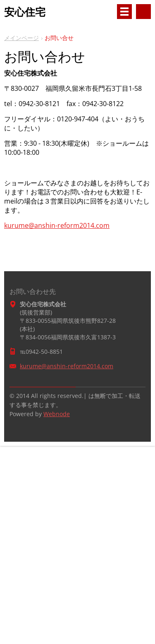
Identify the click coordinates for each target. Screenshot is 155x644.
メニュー (124, 12)
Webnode (57, 414)
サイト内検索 (143, 12)
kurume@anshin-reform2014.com (57, 225)
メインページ (21, 38)
